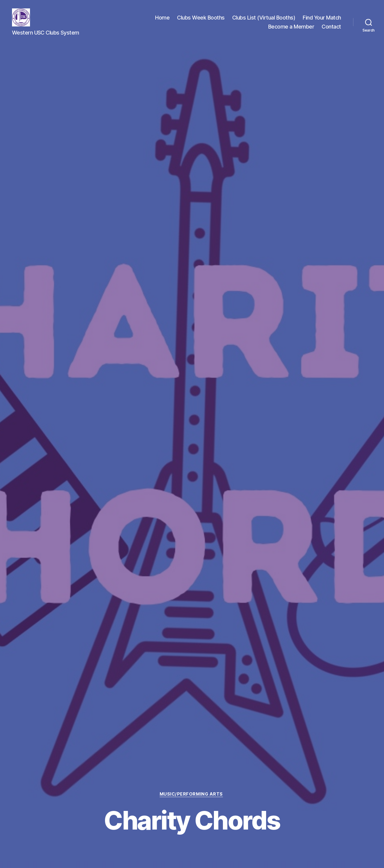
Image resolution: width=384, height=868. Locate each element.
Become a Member (291, 27)
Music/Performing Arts (192, 794)
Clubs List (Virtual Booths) (264, 18)
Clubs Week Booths (201, 18)
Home (162, 18)
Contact (331, 27)
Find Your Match (322, 18)
